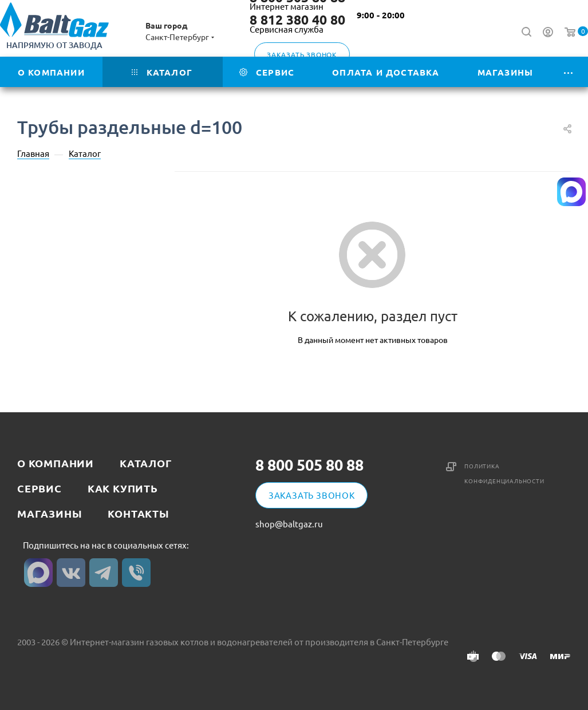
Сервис (40, 488)
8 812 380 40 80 (297, 20)
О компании (56, 463)
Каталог (146, 463)
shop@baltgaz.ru (289, 524)
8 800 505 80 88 (309, 465)
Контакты (138, 513)
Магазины (50, 513)
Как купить (123, 488)
